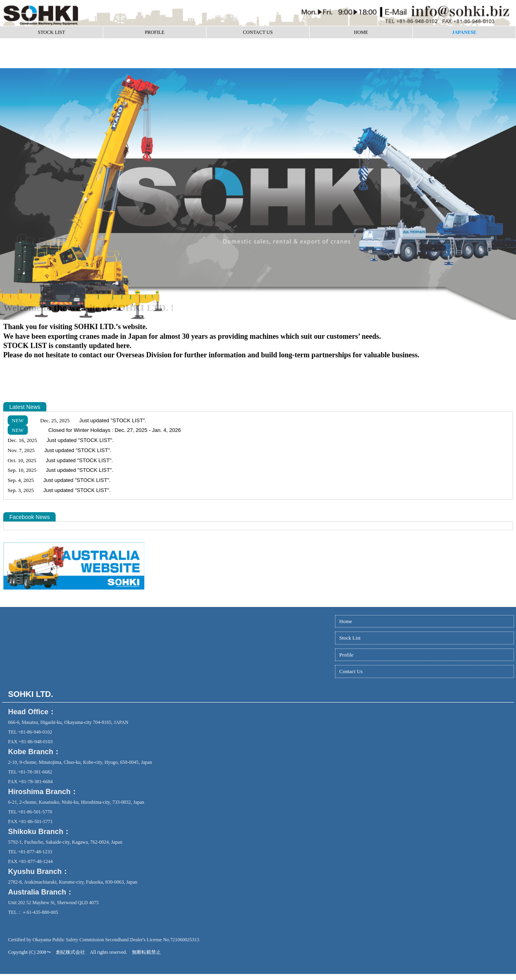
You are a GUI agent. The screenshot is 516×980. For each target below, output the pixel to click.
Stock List (350, 638)
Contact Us (351, 671)
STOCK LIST (51, 32)
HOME (361, 32)
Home (346, 621)
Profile (346, 655)
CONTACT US (258, 32)
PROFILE (155, 32)
